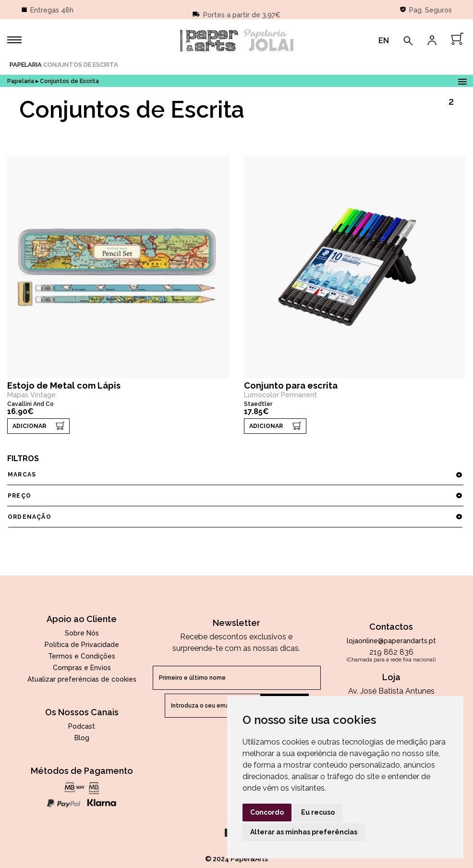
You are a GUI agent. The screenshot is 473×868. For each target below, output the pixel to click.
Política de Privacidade (82, 645)
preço (235, 496)
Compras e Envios (82, 668)
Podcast (82, 726)
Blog (82, 738)
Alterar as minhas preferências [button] (304, 832)
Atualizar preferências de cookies (82, 679)
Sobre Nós (82, 633)
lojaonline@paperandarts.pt (391, 641)
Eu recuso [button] (318, 812)
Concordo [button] (267, 812)
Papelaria (26, 65)
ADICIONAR (29, 426)
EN (384, 41)
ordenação (235, 517)
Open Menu (462, 80)
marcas (235, 475)
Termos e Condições (82, 656)
